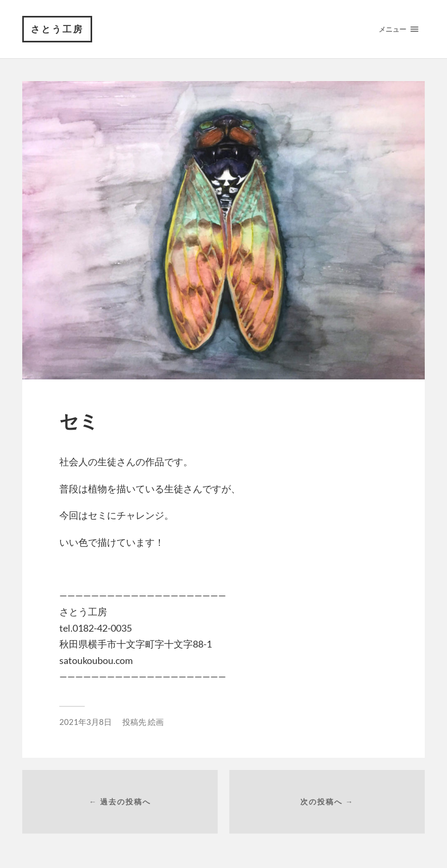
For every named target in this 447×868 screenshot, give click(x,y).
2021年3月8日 (86, 722)
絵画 (156, 722)
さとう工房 (57, 29)
